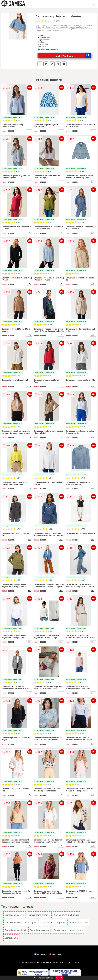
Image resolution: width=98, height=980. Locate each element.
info (29, 131)
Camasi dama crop (79, 923)
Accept (59, 978)
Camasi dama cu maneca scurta (68, 930)
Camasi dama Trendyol (39, 915)
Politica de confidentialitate (50, 962)
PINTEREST (56, 955)
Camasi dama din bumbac (67, 915)
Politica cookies (72, 962)
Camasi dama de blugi (15, 930)
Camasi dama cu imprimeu (53, 923)
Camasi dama (11, 938)
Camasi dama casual (40, 930)
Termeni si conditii (26, 962)
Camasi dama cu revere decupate (21, 923)
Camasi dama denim (15, 915)
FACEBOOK (41, 955)
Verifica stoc (73, 55)
